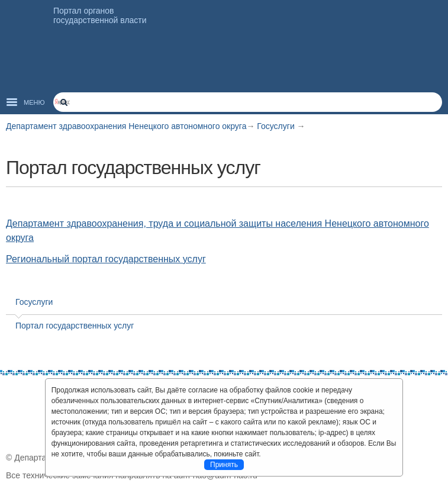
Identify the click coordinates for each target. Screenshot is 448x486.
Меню (34, 102)
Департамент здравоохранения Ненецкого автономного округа (126, 126)
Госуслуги (277, 126)
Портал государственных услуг (75, 326)
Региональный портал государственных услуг (106, 259)
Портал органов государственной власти (100, 15)
